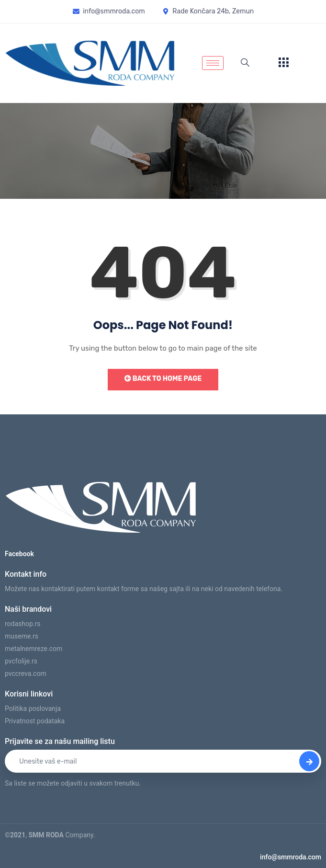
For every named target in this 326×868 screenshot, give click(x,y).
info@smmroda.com (291, 857)
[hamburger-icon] (213, 63)
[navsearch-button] (245, 63)
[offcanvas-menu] (283, 63)
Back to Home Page (163, 379)
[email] (163, 761)
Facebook (19, 554)
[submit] (309, 761)
